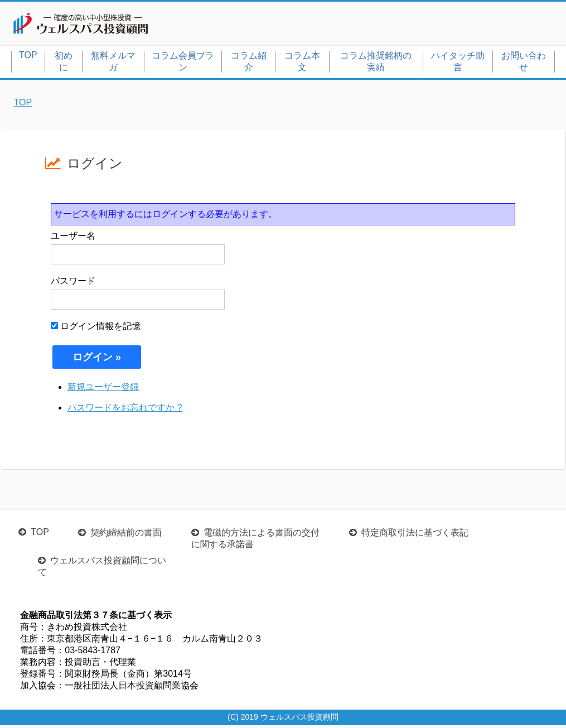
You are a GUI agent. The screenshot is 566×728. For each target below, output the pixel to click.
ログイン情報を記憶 (96, 328)
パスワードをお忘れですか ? (125, 410)
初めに (64, 64)
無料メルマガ (113, 64)
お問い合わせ (524, 64)
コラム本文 (302, 64)
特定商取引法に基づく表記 (415, 535)
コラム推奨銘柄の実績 (376, 64)
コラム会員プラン (183, 64)
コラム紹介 (249, 64)
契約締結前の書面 (126, 535)
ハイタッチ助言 (458, 64)
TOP (28, 57)
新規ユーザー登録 (103, 389)
